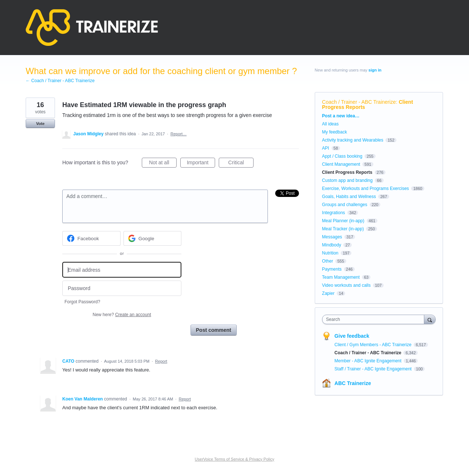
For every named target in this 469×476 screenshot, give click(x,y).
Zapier (328, 293)
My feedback (335, 132)
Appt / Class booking (342, 156)
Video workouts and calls (346, 285)
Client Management (341, 164)
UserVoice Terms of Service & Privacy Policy (235, 459)
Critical (241, 164)
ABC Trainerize (353, 383)
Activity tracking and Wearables (353, 140)
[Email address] (122, 270)
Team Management (341, 277)
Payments (332, 269)
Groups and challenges (345, 205)
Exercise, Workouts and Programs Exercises (365, 188)
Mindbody (332, 245)
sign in (375, 70)
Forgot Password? (82, 302)
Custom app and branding (347, 180)
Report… (178, 134)
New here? (122, 315)
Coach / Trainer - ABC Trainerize (359, 102)
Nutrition (330, 253)
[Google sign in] (153, 238)
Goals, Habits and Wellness (349, 197)
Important (201, 164)
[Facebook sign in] (91, 238)
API (326, 148)
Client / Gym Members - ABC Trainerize (374, 345)
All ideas (330, 124)
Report (161, 361)
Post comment (214, 330)
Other (328, 261)
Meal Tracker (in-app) (343, 229)
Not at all (163, 164)
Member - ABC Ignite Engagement (369, 361)
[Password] (122, 288)
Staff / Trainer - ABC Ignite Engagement (374, 369)
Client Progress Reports (347, 172)
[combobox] (375, 319)
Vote (40, 124)
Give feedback (352, 336)
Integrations (334, 213)
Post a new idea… (341, 116)
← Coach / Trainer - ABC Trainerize (60, 81)
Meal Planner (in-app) (343, 221)
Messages (332, 237)
